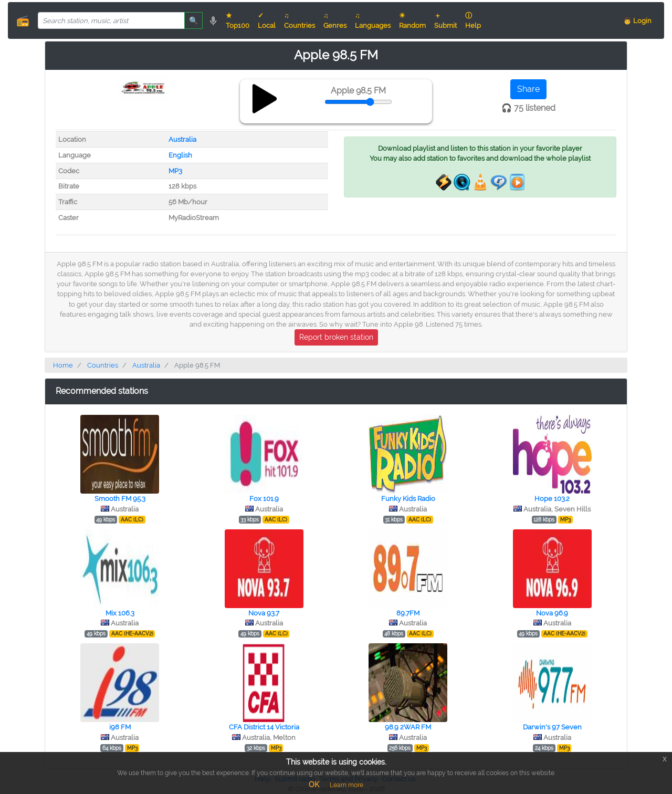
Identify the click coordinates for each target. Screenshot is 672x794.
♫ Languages (373, 20)
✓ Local (267, 20)
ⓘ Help (473, 20)
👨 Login (637, 21)
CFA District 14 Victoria (264, 727)
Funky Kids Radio (408, 499)
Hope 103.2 (552, 499)
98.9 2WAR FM (408, 727)
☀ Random (412, 20)
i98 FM (120, 727)
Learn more (346, 785)
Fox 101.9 (264, 499)
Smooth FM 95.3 (120, 499)
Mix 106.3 (120, 613)
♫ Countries (300, 20)
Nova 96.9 (552, 613)
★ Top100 (238, 20)
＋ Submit (445, 20)
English (180, 155)
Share (528, 89)
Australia (182, 139)
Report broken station (336, 337)
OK (314, 785)
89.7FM (408, 613)
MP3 (175, 171)
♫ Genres (335, 20)
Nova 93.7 (264, 613)
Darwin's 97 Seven (552, 727)
